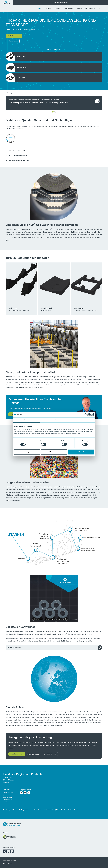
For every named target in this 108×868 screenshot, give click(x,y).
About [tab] (82, 420)
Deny (27, 452)
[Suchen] (100, 8)
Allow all (81, 452)
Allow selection (54, 452)
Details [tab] (54, 420)
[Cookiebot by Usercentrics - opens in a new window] (86, 415)
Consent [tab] (27, 420)
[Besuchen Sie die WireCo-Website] (10, 837)
